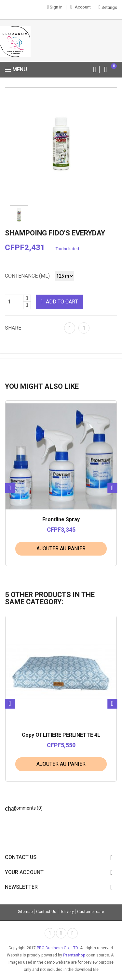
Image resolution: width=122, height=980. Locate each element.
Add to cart (59, 302)
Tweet (84, 328)
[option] (61, 144)
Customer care (91, 912)
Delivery (67, 912)
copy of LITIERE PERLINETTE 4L (61, 735)
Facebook (50, 933)
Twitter (61, 933)
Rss (73, 933)
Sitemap (25, 912)
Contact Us (46, 912)
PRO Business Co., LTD (57, 948)
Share (70, 328)
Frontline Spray (61, 520)
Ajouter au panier (61, 549)
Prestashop (74, 955)
